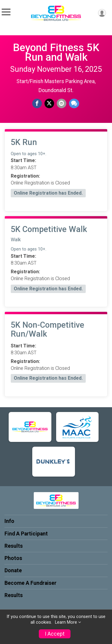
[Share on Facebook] (37, 103)
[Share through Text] (74, 103)
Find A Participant (26, 534)
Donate (13, 570)
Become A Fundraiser (30, 583)
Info (9, 521)
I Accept (55, 634)
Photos (13, 558)
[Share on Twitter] (49, 103)
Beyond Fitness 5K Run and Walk (56, 52)
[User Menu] (102, 13)
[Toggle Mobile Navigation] (6, 12)
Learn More (66, 622)
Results (14, 546)
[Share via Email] (62, 103)
